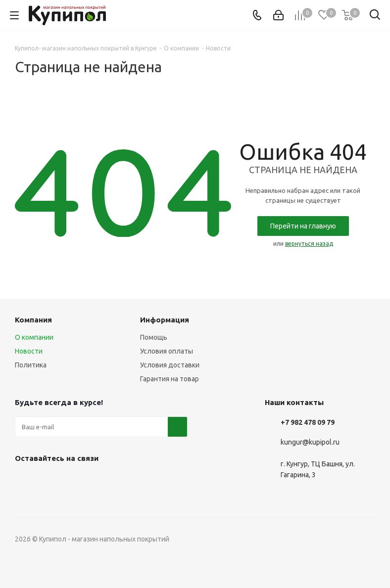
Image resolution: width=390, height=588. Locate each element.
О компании (34, 337)
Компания (33, 320)
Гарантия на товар (170, 379)
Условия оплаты (167, 351)
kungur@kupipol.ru (310, 442)
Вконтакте (25, 481)
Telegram (49, 481)
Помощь (154, 337)
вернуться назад (309, 244)
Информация (165, 320)
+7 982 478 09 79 (308, 422)
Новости (29, 351)
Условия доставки (170, 365)
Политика (31, 365)
